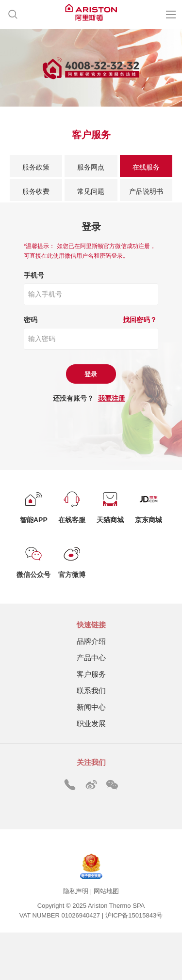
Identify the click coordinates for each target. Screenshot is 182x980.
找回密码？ (140, 320)
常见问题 (91, 191)
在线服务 (146, 167)
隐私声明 (76, 891)
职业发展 (91, 723)
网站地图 (106, 891)
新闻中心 (91, 707)
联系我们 (91, 691)
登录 (91, 374)
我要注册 (112, 398)
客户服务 (91, 674)
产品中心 (91, 658)
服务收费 (36, 191)
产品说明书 (146, 191)
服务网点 (91, 167)
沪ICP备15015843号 (134, 915)
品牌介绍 (91, 641)
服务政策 (36, 167)
